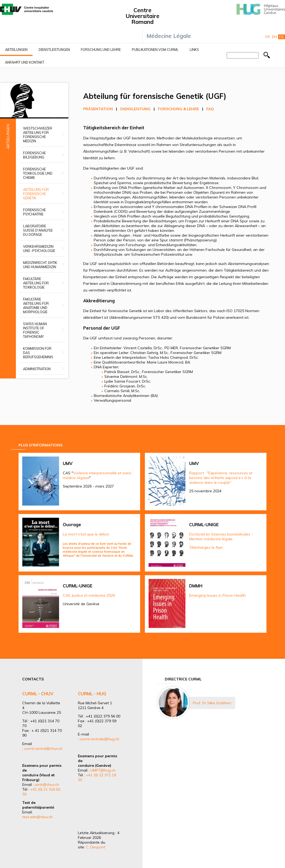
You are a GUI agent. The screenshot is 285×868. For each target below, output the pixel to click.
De (282, 37)
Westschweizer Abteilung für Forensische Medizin (38, 135)
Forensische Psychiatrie (34, 212)
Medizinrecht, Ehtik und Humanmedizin (40, 265)
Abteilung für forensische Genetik (36, 194)
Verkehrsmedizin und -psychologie (39, 249)
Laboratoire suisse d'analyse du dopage (38, 230)
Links (194, 50)
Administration (37, 369)
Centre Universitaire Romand (142, 16)
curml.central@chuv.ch (43, 749)
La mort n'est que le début (86, 534)
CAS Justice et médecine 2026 (89, 595)
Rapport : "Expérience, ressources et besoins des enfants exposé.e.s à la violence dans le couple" (221, 478)
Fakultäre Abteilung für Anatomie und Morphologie (36, 305)
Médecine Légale (169, 36)
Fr (268, 37)
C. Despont (95, 847)
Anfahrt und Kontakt (25, 62)
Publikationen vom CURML (155, 50)
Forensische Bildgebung (34, 155)
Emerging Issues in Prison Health (217, 595)
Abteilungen (16, 50)
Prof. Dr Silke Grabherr (212, 703)
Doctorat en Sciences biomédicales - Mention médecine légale (221, 537)
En (274, 37)
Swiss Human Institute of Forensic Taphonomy (35, 330)
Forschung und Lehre (101, 50)
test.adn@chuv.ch (37, 817)
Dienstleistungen (54, 50)
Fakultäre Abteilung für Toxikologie (36, 283)
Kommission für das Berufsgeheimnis (38, 353)
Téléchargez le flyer (206, 547)
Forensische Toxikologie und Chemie (38, 173)
